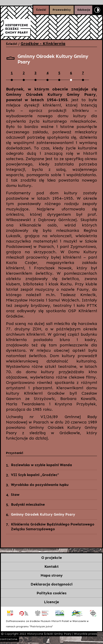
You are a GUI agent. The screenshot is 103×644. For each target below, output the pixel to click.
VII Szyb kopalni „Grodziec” (35, 475)
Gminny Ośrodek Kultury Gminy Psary (43, 514)
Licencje (51, 602)
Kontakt (51, 567)
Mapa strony (52, 575)
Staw (15, 495)
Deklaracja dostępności (51, 584)
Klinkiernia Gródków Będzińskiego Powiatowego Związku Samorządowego (53, 527)
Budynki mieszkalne (28, 504)
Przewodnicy (62, 10)
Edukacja (84, 10)
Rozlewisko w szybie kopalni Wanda (41, 465)
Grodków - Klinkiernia (43, 43)
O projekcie (52, 558)
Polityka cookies (51, 593)
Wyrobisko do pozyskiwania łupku (40, 485)
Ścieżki (41, 10)
